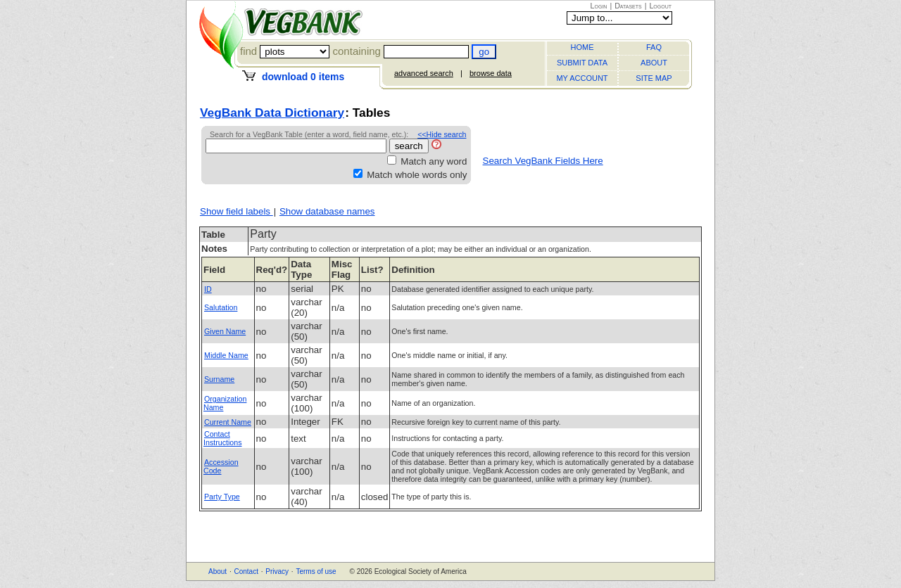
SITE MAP (654, 78)
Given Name (225, 331)
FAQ (654, 47)
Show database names (327, 211)
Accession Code (221, 466)
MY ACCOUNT (582, 78)
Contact (246, 571)
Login (599, 6)
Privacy (277, 571)
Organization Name (225, 403)
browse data (491, 73)
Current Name (228, 422)
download (303, 77)
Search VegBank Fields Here (543, 161)
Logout (660, 6)
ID (208, 289)
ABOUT (654, 63)
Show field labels (237, 211)
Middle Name (226, 355)
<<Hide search (442, 134)
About (218, 571)
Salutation (221, 307)
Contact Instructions (223, 438)
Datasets (628, 6)
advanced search (424, 73)
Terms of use (316, 571)
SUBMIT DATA (582, 63)
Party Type (222, 497)
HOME (582, 47)
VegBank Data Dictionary (272, 113)
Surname (219, 379)
